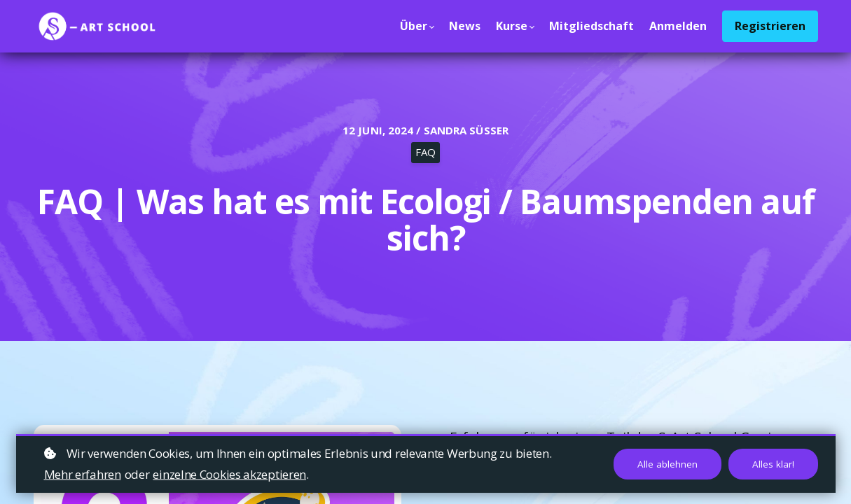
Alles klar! (773, 464)
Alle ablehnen (667, 464)
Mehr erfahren (83, 474)
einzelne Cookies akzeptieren (229, 474)
